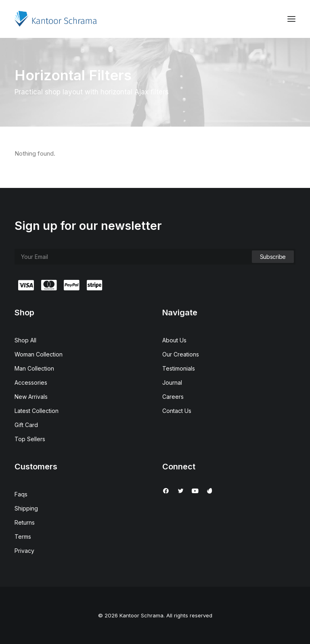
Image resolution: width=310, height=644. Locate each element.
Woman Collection (39, 354)
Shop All (25, 340)
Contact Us (177, 411)
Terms (23, 537)
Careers (173, 397)
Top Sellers (30, 439)
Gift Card (26, 425)
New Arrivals (31, 397)
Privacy (24, 551)
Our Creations (181, 354)
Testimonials (179, 368)
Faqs (21, 494)
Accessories (31, 382)
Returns (25, 522)
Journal (172, 382)
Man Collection (34, 368)
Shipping (26, 508)
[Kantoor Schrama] (58, 19)
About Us (174, 340)
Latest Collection (37, 411)
